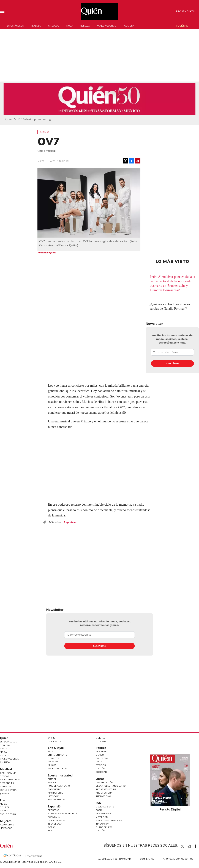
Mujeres (6, 821)
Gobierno (101, 751)
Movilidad (102, 817)
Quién (4, 738)
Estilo (52, 751)
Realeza (36, 26)
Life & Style (56, 748)
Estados (101, 765)
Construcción (104, 782)
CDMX (99, 762)
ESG (50, 831)
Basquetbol (55, 789)
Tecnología (55, 824)
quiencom (192, 845)
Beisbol (52, 782)
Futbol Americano (59, 786)
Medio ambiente (105, 807)
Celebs (4, 811)
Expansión (55, 806)
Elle (2, 800)
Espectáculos (15, 26)
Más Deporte (56, 793)
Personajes (7, 783)
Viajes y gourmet (107, 26)
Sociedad (101, 772)
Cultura (129, 26)
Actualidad (7, 825)
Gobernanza (103, 813)
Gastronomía (8, 773)
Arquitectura (104, 793)
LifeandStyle (103, 741)
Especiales (54, 741)
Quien (182, 846)
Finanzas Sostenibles (109, 820)
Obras (52, 827)
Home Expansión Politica (63, 813)
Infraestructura (106, 789)
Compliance (147, 859)
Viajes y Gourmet (10, 759)
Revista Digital (186, 11)
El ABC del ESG (104, 827)
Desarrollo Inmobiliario (111, 786)
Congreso (102, 758)
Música (52, 765)
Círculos (54, 26)
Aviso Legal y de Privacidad (115, 859)
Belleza (85, 26)
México (100, 755)
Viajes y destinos (10, 780)
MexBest (6, 769)
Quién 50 (183, 26)
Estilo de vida (8, 814)
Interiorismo (103, 796)
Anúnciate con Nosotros (178, 859)
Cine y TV (53, 762)
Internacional (57, 820)
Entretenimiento (58, 755)
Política (101, 748)
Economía (54, 817)
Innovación (103, 824)
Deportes (54, 758)
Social (100, 810)
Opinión (53, 738)
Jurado (4, 793)
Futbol (52, 779)
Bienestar (6, 786)
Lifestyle (53, 796)
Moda (70, 26)
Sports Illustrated (60, 775)
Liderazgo (6, 828)
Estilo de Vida (8, 790)
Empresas (54, 810)
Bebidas (5, 776)
